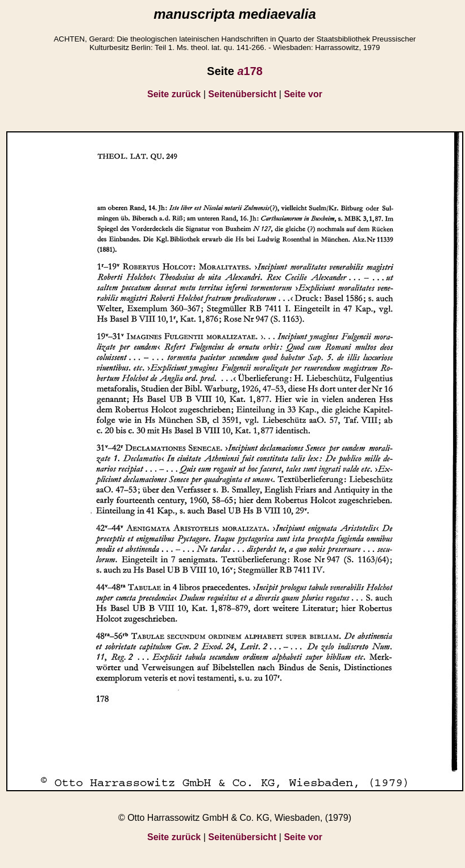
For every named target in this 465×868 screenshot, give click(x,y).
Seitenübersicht (242, 94)
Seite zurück (174, 94)
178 (250, 71)
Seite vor (303, 94)
